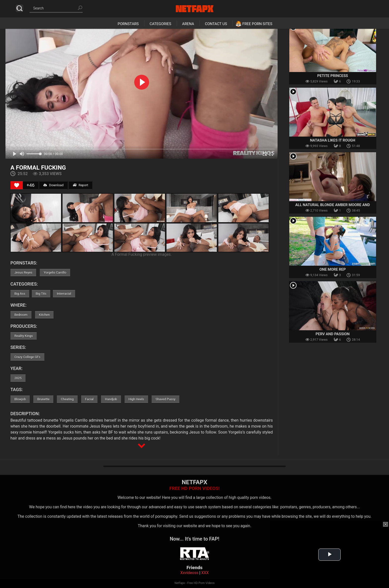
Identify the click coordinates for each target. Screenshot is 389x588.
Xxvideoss (189, 573)
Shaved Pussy (165, 399)
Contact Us (216, 24)
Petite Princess (333, 76)
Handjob (111, 399)
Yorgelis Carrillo (55, 273)
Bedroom (21, 315)
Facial (89, 399)
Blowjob (20, 399)
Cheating (67, 399)
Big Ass (20, 294)
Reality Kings (24, 336)
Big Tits (41, 294)
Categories (160, 24)
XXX (205, 573)
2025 (18, 378)
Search (19, 8)
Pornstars (128, 24)
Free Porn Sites (257, 24)
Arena (188, 24)
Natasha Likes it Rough (333, 140)
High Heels (136, 399)
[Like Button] (17, 185)
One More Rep (333, 269)
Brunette (43, 399)
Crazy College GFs (27, 357)
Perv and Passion (333, 334)
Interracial (64, 294)
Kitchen (44, 315)
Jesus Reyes (23, 273)
